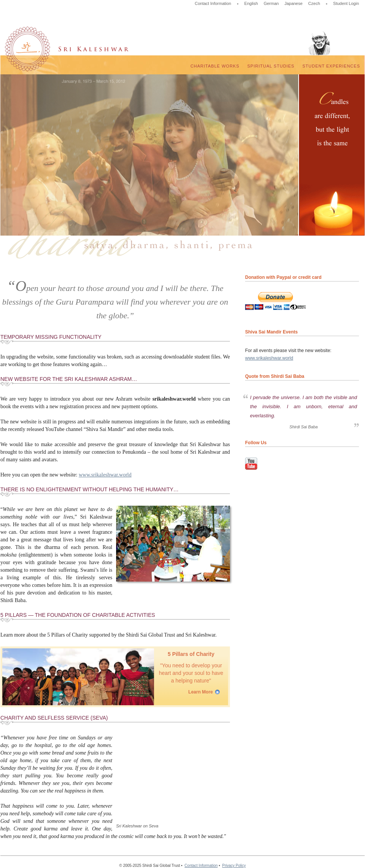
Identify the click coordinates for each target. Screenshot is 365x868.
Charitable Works (215, 66)
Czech (314, 3)
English (251, 3)
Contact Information (213, 3)
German (271, 3)
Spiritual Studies (271, 66)
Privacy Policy (234, 866)
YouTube (251, 464)
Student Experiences (331, 66)
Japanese (294, 3)
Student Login (346, 3)
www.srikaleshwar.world (105, 475)
